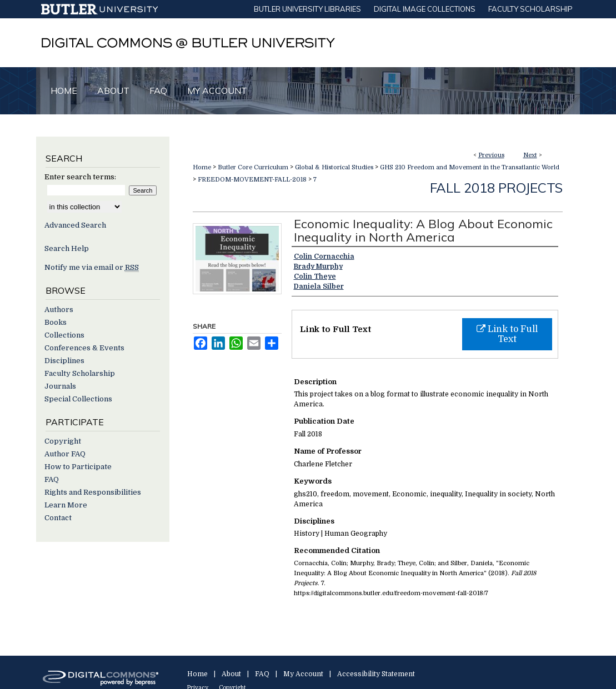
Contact (58, 518)
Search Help (67, 248)
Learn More (66, 505)
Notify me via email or (92, 267)
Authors (59, 310)
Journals (60, 386)
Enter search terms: (80, 177)
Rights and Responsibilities (93, 492)
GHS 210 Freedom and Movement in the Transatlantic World (470, 167)
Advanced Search (75, 225)
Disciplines (64, 361)
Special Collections (78, 399)
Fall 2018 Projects (496, 188)
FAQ (52, 479)
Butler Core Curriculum (253, 167)
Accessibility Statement (376, 674)
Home (202, 167)
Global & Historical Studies (334, 167)
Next (530, 155)
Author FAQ (65, 454)
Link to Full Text (507, 334)
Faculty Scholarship (80, 373)
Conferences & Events (84, 348)
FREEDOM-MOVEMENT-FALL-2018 (252, 180)
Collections (64, 335)
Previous (491, 155)
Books (56, 322)
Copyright (63, 441)
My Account (303, 674)
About (231, 674)
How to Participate (78, 467)
